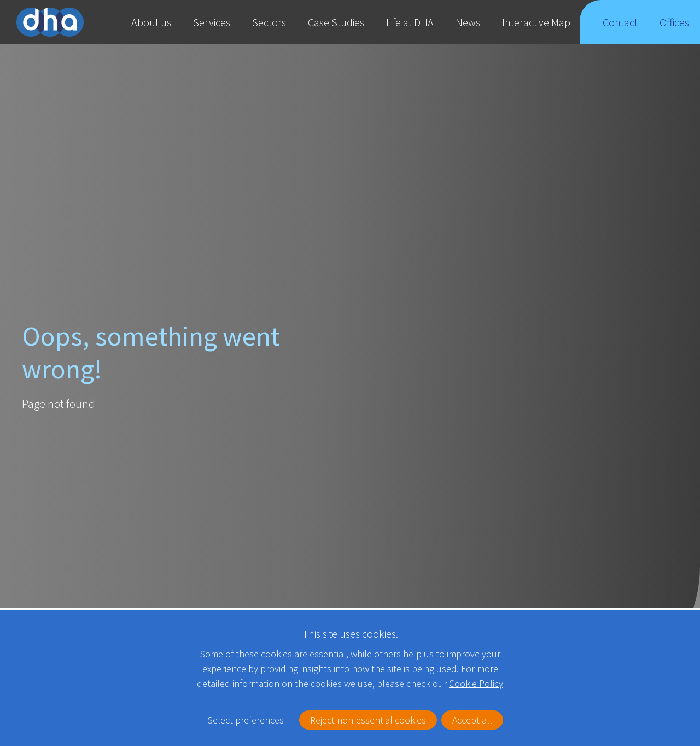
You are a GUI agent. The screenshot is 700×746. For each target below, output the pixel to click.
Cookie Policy (476, 668)
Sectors (269, 22)
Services (212, 22)
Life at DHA (410, 22)
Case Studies (336, 22)
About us (151, 22)
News (468, 22)
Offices (675, 30)
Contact (620, 30)
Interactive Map (536, 22)
